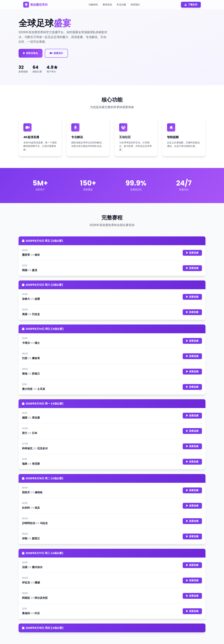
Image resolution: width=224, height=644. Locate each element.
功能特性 (93, 5)
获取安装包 (31, 53)
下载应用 (191, 5)
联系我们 (135, 5)
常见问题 (121, 5)
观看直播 (192, 253)
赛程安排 (107, 5)
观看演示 (56, 53)
